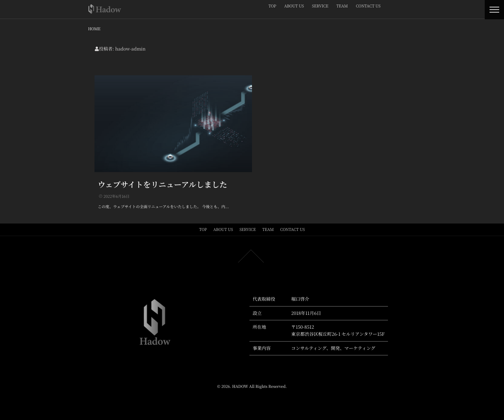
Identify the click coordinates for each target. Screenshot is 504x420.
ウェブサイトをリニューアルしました (162, 183)
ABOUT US (294, 6)
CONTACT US (368, 6)
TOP (272, 6)
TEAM (342, 6)
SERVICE (320, 6)
